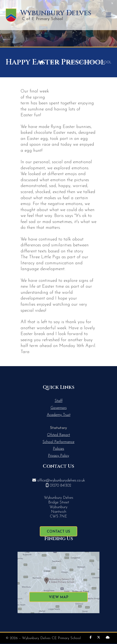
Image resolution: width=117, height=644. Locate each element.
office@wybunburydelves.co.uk (61, 481)
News (55, 62)
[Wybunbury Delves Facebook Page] (91, 638)
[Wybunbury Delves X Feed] (99, 638)
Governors (59, 408)
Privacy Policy (58, 456)
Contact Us (58, 532)
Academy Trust (59, 415)
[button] (109, 15)
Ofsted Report (58, 435)
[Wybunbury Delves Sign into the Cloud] (108, 638)
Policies (58, 449)
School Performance (58, 442)
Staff (59, 401)
